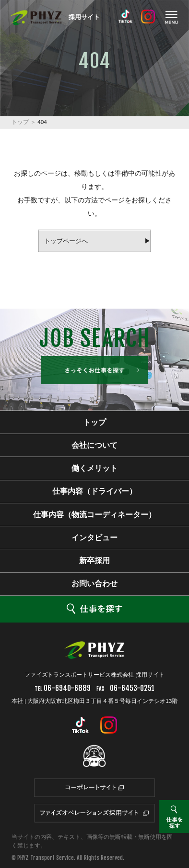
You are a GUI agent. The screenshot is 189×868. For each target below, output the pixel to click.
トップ (20, 122)
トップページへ (66, 241)
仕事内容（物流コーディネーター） (94, 515)
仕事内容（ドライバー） (94, 491)
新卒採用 (94, 561)
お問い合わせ (94, 584)
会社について (94, 445)
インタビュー (94, 538)
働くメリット (94, 468)
